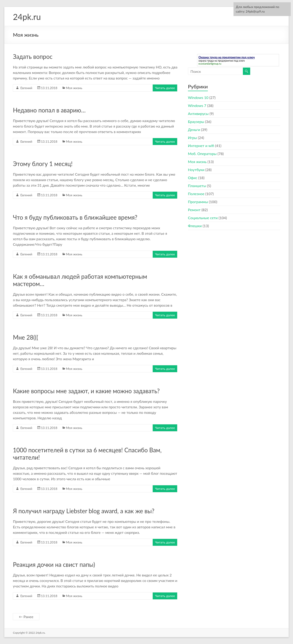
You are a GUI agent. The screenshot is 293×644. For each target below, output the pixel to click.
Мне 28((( (25, 337)
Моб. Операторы (202, 154)
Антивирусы (198, 113)
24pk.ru (27, 17)
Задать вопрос (33, 57)
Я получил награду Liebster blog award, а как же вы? (84, 511)
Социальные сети (203, 218)
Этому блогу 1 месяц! (43, 164)
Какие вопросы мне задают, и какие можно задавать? (86, 391)
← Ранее (26, 617)
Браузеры (196, 121)
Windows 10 (198, 97)
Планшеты (197, 186)
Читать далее (165, 88)
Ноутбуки (196, 170)
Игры (192, 138)
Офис (193, 178)
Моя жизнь (74, 88)
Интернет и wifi (201, 146)
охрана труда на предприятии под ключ (222, 61)
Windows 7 (197, 105)
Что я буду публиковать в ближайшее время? (75, 217)
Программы (198, 202)
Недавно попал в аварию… (49, 110)
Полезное (196, 194)
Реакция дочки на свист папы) (54, 565)
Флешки (195, 226)
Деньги (194, 130)
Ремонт (194, 210)
